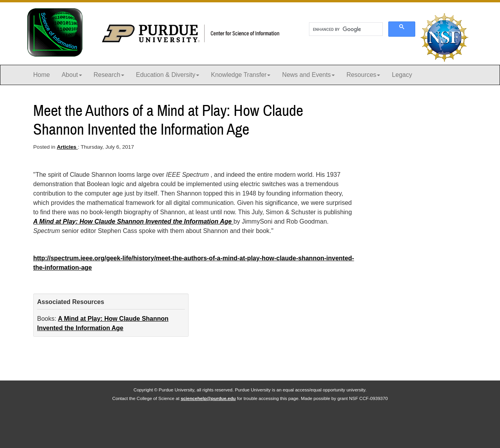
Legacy (402, 75)
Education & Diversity (168, 75)
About (72, 75)
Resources (363, 75)
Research (109, 75)
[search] (345, 29)
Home (42, 75)
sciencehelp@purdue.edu (208, 398)
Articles (67, 147)
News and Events (308, 75)
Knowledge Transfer (241, 75)
